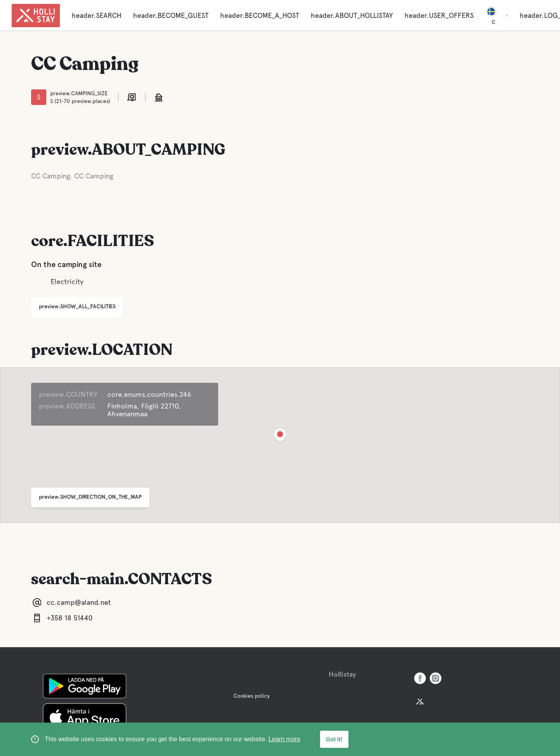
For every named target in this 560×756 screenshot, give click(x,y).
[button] (280, 437)
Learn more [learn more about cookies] (284, 739)
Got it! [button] (334, 739)
